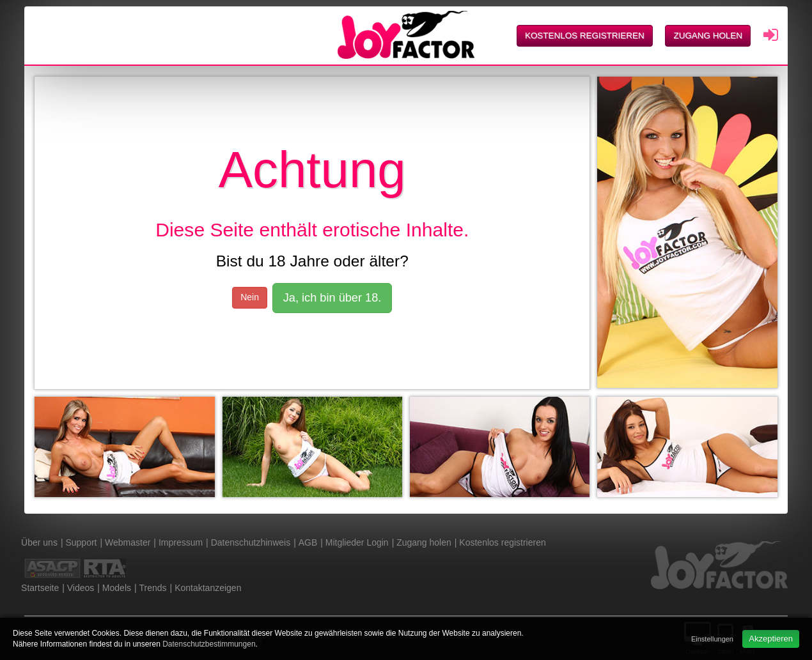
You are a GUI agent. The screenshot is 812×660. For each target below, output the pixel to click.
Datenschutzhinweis (251, 542)
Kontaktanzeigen (208, 588)
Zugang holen (708, 35)
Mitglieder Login (357, 542)
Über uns (39, 542)
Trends (153, 588)
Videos (81, 588)
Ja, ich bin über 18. (332, 298)
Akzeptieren (771, 639)
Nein (250, 297)
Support (81, 542)
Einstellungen (712, 639)
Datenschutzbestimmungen (209, 644)
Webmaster (128, 542)
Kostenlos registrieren (585, 35)
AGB (308, 542)
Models (117, 588)
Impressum (181, 542)
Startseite (40, 588)
